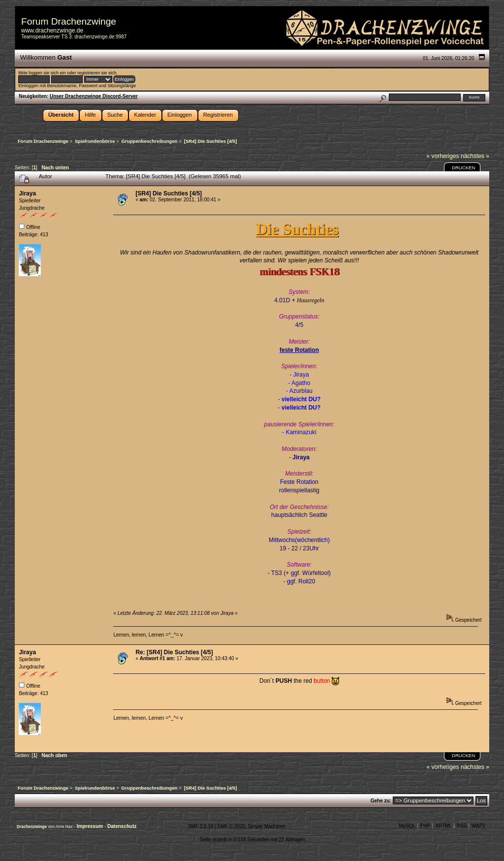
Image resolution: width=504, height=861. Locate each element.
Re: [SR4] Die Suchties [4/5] (174, 652)
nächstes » (475, 156)
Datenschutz (122, 826)
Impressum (91, 826)
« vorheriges (443, 156)
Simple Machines (267, 826)
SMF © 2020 (231, 826)
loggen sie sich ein (47, 73)
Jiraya (27, 193)
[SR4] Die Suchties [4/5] (169, 193)
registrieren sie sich (97, 73)
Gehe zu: (381, 801)
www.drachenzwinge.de (52, 31)
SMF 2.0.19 (201, 826)
